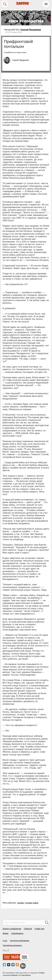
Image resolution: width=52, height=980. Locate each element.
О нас (5, 941)
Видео (6, 933)
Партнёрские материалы (12, 945)
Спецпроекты (17, 933)
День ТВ (6, 950)
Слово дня (39, 929)
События (28, 929)
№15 (15, 957)
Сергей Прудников (31, 30)
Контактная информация (20, 941)
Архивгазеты (25, 957)
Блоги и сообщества (12, 929)
